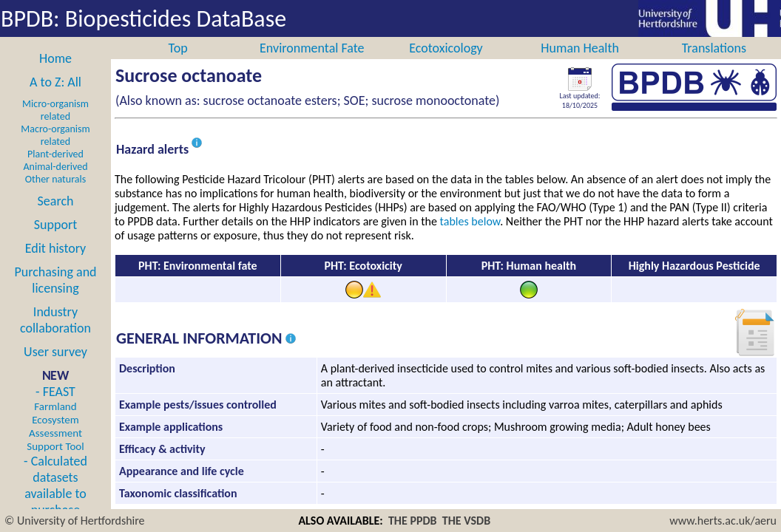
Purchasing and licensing (55, 296)
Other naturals (55, 195)
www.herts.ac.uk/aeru (723, 521)
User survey (55, 368)
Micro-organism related (55, 126)
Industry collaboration (55, 336)
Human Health (580, 64)
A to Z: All (55, 98)
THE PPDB (413, 521)
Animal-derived (56, 183)
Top (178, 64)
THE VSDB (466, 521)
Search (56, 217)
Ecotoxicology (446, 64)
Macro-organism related (55, 151)
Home (55, 75)
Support (55, 241)
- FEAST (55, 434)
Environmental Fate (312, 64)
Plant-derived (55, 170)
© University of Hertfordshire (75, 521)
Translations (714, 64)
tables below (470, 238)
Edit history (56, 265)
